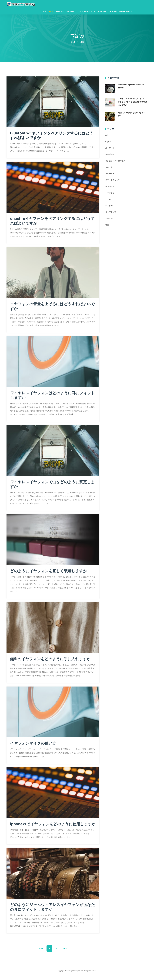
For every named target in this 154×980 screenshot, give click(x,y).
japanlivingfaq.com (77, 976)
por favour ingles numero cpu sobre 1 (131, 86)
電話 (107, 225)
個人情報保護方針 (126, 12)
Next (65, 953)
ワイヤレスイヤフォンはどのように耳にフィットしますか (52, 397)
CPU (44, 12)
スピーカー (112, 12)
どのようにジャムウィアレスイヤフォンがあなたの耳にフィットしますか (52, 913)
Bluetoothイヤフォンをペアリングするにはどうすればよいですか (51, 136)
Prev (41, 953)
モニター (109, 206)
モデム (108, 199)
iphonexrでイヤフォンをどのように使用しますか (52, 828)
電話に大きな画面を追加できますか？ (132, 114)
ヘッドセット (111, 193)
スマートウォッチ (113, 180)
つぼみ (51, 12)
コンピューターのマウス (86, 12)
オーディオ (60, 12)
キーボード (70, 12)
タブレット (110, 187)
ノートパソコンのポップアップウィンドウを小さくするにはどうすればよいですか (132, 102)
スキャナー (102, 12)
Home (73, 42)
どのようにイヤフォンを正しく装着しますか (50, 572)
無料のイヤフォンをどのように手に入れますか (52, 660)
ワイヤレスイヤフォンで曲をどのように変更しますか (52, 486)
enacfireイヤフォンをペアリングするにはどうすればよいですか (52, 222)
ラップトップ (111, 212)
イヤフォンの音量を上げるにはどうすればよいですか (52, 308)
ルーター (109, 219)
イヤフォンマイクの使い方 (34, 745)
